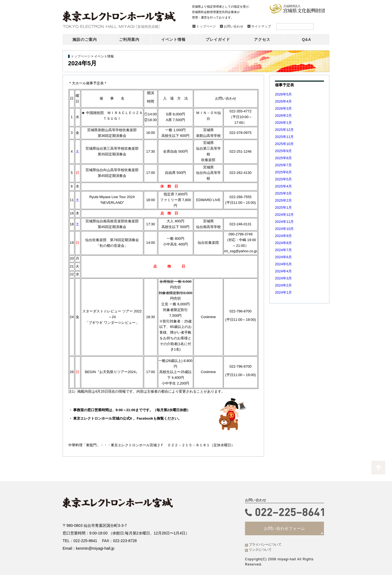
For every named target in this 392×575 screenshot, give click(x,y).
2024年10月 (284, 229)
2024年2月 (283, 285)
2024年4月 (283, 271)
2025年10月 (284, 144)
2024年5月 (283, 264)
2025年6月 (283, 172)
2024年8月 (283, 243)
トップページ (81, 56)
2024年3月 (283, 278)
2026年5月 (283, 94)
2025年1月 (283, 207)
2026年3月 (283, 108)
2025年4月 (283, 186)
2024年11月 (284, 222)
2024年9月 (283, 236)
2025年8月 (283, 158)
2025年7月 (283, 165)
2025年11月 (284, 137)
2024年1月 (283, 292)
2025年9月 (283, 151)
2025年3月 (283, 193)
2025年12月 (284, 130)
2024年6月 (283, 257)
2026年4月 (283, 101)
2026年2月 (283, 116)
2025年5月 (283, 179)
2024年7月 (283, 250)
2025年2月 (283, 200)
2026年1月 (283, 123)
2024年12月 (284, 215)
